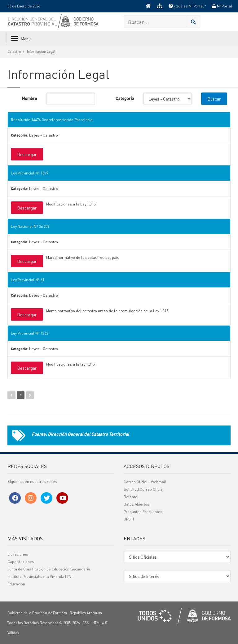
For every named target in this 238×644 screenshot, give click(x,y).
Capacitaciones (21, 562)
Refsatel (131, 497)
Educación (16, 584)
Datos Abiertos (137, 504)
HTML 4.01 (101, 623)
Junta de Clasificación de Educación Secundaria (49, 569)
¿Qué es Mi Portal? (187, 6)
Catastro (14, 52)
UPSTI (129, 519)
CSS (86, 623)
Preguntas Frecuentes (143, 512)
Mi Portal (222, 6)
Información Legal (41, 52)
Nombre (29, 98)
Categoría (125, 98)
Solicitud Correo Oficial (144, 489)
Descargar (27, 154)
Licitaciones (18, 554)
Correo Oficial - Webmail (145, 482)
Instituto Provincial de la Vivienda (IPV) (40, 576)
